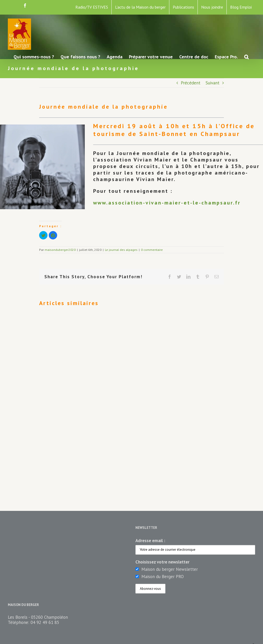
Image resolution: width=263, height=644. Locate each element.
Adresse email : (150, 541)
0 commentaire (152, 250)
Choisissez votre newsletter (162, 562)
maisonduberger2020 (60, 250)
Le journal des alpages (121, 250)
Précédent (191, 83)
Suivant (213, 83)
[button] (246, 56)
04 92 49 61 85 (45, 622)
